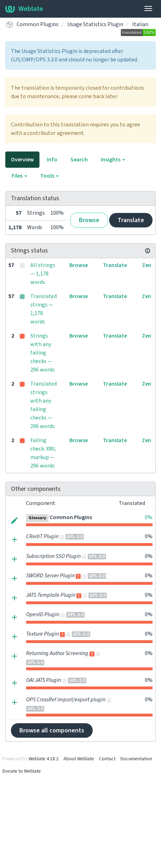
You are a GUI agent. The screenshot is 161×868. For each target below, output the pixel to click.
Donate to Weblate (22, 771)
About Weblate (79, 759)
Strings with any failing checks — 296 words (42, 353)
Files (19, 176)
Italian (140, 24)
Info (52, 160)
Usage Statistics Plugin (95, 24)
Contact (107, 759)
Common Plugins (38, 24)
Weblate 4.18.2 (44, 759)
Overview (22, 160)
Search (79, 160)
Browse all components (52, 730)
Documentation (136, 759)
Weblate (24, 9)
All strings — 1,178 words (43, 274)
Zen (147, 265)
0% (149, 517)
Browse (89, 220)
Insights (113, 160)
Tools (49, 176)
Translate (131, 220)
